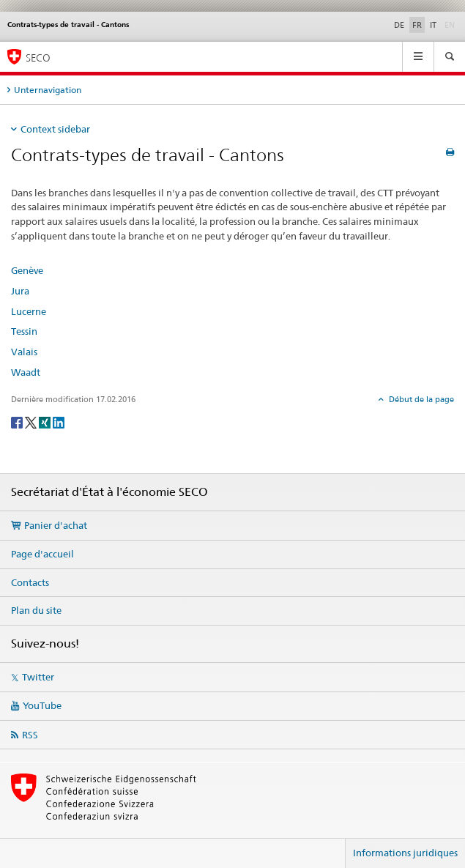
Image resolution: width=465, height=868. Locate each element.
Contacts (30, 582)
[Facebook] (18, 422)
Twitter (38, 677)
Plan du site (36, 610)
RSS (30, 735)
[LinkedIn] (59, 422)
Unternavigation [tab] (48, 90)
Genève (27, 270)
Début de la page (420, 399)
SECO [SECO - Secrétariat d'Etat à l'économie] (38, 58)
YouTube (42, 705)
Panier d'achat (56, 525)
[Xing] (46, 422)
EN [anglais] (451, 24)
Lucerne (29, 311)
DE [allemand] (399, 25)
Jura (20, 291)
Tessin (24, 331)
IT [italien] (433, 25)
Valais (24, 352)
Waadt (26, 372)
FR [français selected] (417, 25)
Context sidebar (55, 129)
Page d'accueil (42, 554)
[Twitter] (32, 422)
